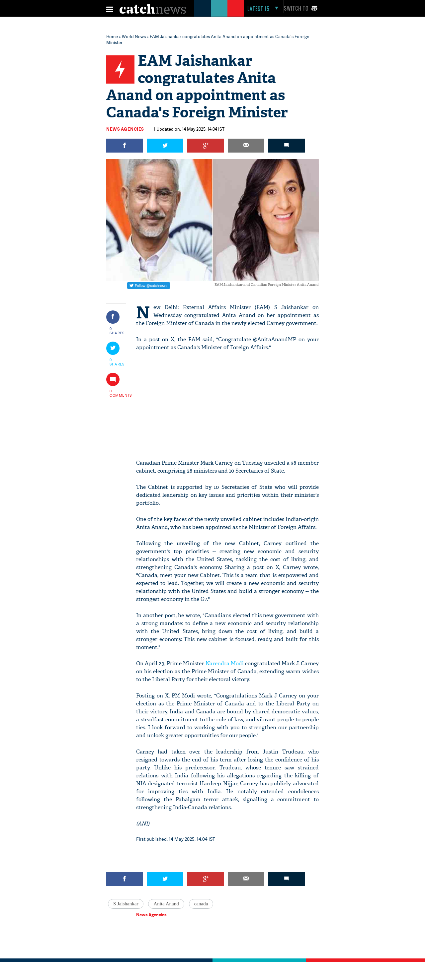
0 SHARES (117, 331)
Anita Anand (166, 904)
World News (134, 36)
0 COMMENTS (117, 393)
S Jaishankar (126, 904)
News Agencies (125, 129)
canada (201, 904)
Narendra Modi (225, 663)
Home (112, 36)
